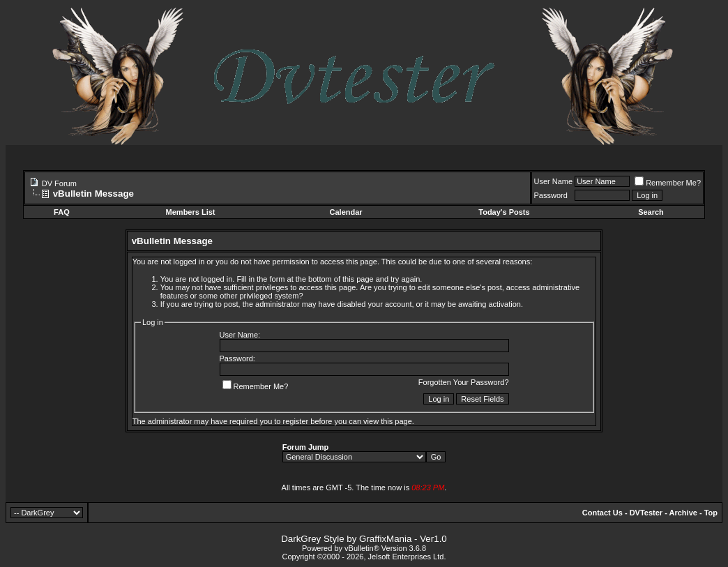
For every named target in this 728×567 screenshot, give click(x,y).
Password (551, 195)
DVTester (646, 513)
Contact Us (602, 513)
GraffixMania (385, 539)
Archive (683, 513)
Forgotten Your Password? (464, 382)
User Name (554, 181)
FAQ (62, 212)
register (296, 421)
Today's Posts (504, 212)
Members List (191, 212)
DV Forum (59, 183)
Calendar (346, 212)
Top (711, 513)
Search (651, 212)
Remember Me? (668, 183)
